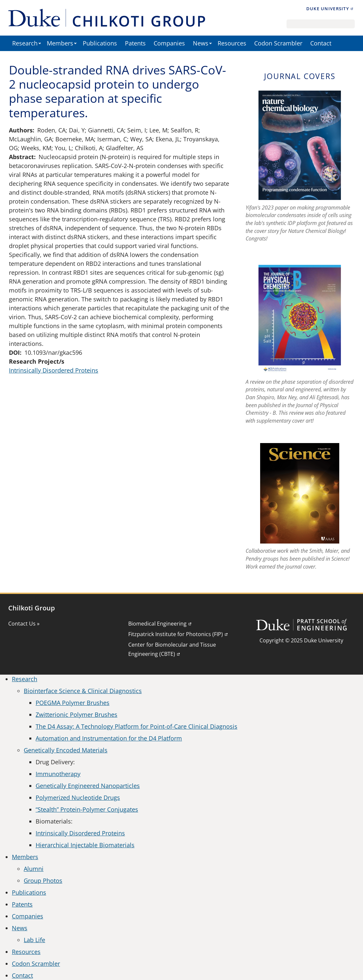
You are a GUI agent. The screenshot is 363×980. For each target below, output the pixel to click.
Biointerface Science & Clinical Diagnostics (83, 691)
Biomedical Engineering (157, 624)
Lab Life (34, 940)
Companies (169, 43)
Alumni (34, 869)
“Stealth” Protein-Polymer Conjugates (87, 809)
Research (25, 43)
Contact (321, 43)
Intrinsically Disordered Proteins (54, 370)
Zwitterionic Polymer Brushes (76, 714)
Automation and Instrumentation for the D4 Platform (109, 738)
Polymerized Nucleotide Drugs (78, 798)
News (201, 43)
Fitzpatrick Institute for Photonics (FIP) (176, 634)
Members (60, 43)
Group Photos (43, 881)
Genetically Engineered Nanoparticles (88, 786)
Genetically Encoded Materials (66, 750)
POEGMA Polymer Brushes (73, 703)
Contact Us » (24, 624)
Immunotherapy (58, 774)
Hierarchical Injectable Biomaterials (85, 845)
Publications (100, 43)
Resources (232, 43)
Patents (135, 43)
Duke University (328, 9)
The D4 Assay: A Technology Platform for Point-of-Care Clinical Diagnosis (136, 726)
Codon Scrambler (278, 43)
